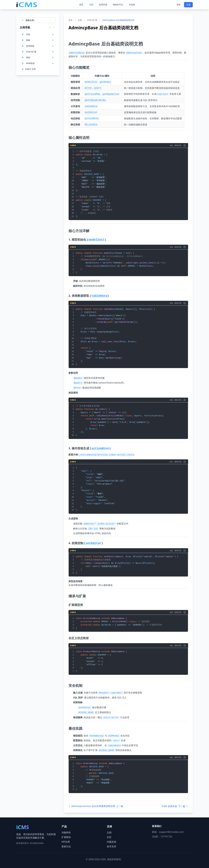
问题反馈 (111, 842)
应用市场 (103, 5)
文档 (91, 5)
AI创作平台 (118, 5)
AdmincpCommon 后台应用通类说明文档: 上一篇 (96, 806)
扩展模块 (66, 837)
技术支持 (111, 846)
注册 (188, 5)
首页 (81, 5)
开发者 (132, 5)
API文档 (66, 842)
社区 (109, 837)
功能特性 (66, 832)
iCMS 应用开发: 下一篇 (175, 806)
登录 (179, 5)
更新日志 (66, 846)
